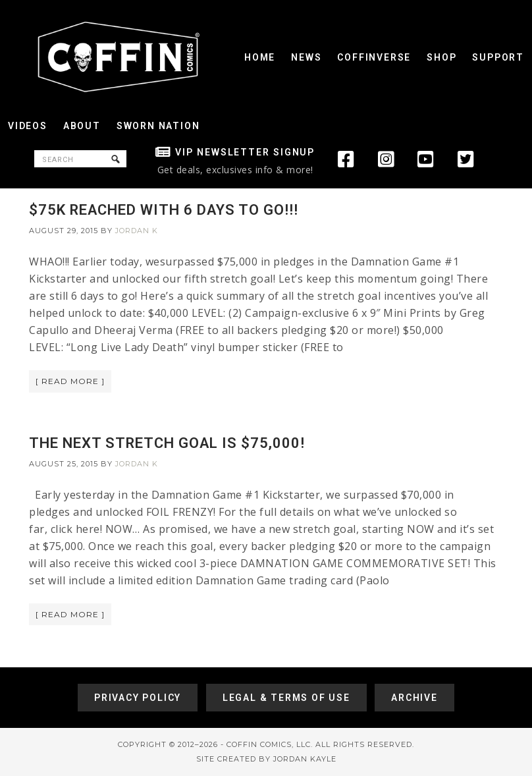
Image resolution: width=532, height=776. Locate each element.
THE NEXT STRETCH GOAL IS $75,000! (167, 443)
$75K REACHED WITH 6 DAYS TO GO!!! (164, 210)
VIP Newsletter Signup (245, 152)
